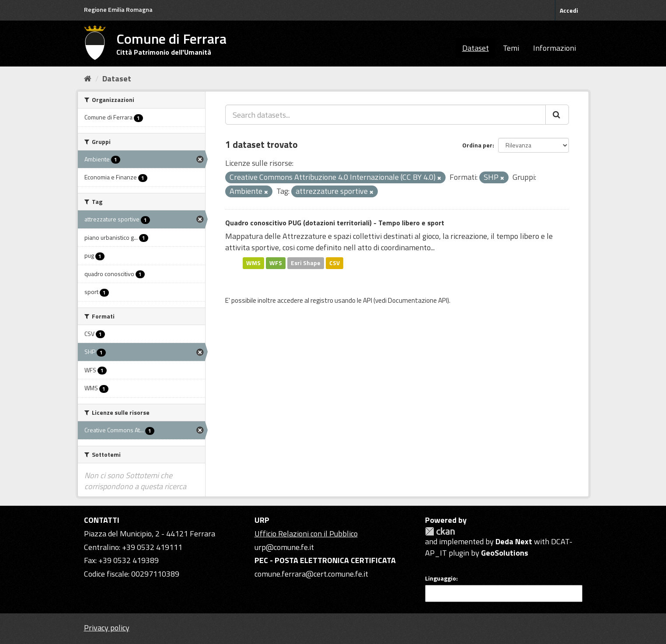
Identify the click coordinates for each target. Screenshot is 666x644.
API (368, 300)
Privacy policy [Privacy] (107, 628)
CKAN (440, 531)
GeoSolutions (505, 553)
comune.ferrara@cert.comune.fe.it (311, 574)
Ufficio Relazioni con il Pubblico (306, 534)
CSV (335, 263)
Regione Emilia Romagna (118, 9)
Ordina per (477, 145)
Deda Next (514, 541)
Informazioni (554, 48)
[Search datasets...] (385, 115)
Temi (511, 48)
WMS (253, 263)
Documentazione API (418, 300)
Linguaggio (441, 578)
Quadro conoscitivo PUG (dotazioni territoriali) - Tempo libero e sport (335, 223)
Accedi (569, 10)
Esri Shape (306, 263)
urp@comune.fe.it (284, 547)
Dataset (476, 48)
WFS (276, 263)
